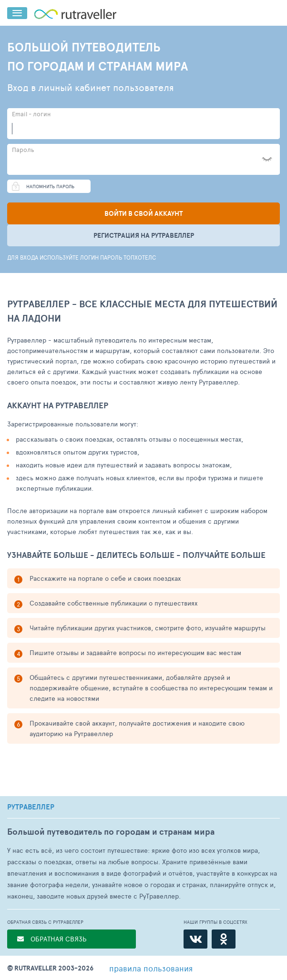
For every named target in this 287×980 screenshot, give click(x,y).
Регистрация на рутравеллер (144, 235)
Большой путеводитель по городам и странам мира (111, 832)
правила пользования (151, 968)
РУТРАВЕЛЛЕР (31, 807)
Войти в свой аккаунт (143, 213)
